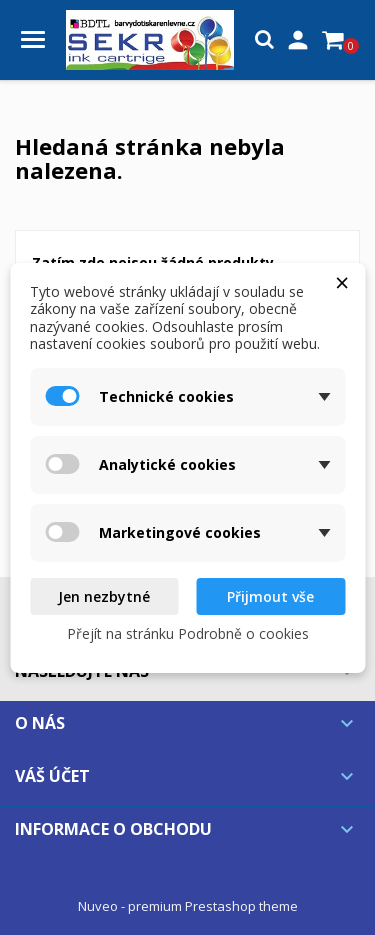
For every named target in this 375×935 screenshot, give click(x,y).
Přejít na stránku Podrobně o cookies (188, 633)
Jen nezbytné (104, 596)
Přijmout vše (270, 596)
